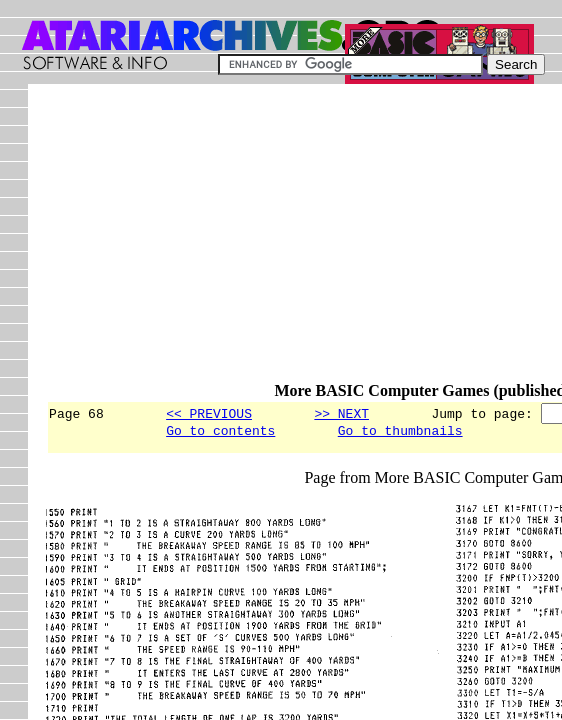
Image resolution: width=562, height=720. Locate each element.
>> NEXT (341, 413)
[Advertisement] (303, 242)
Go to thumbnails (400, 433)
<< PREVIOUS (209, 413)
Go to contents (220, 433)
